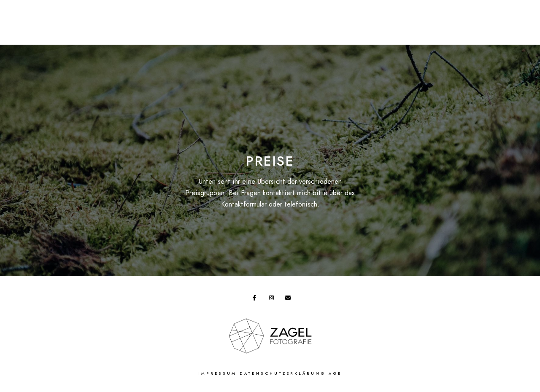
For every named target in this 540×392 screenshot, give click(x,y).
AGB (335, 373)
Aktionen (145, 21)
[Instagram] (273, 299)
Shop (182, 21)
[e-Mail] (289, 299)
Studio (343, 21)
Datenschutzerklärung (283, 373)
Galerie (306, 21)
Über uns (382, 21)
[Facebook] (257, 299)
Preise (107, 21)
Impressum (217, 373)
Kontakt (422, 21)
